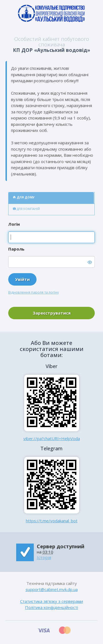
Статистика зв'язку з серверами (51, 601)
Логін (14, 224)
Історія (44, 557)
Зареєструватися (52, 313)
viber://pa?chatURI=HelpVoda (52, 438)
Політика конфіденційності (51, 607)
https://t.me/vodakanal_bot (52, 521)
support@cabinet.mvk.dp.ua (52, 589)
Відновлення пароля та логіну (34, 292)
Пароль (16, 249)
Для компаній (26, 209)
